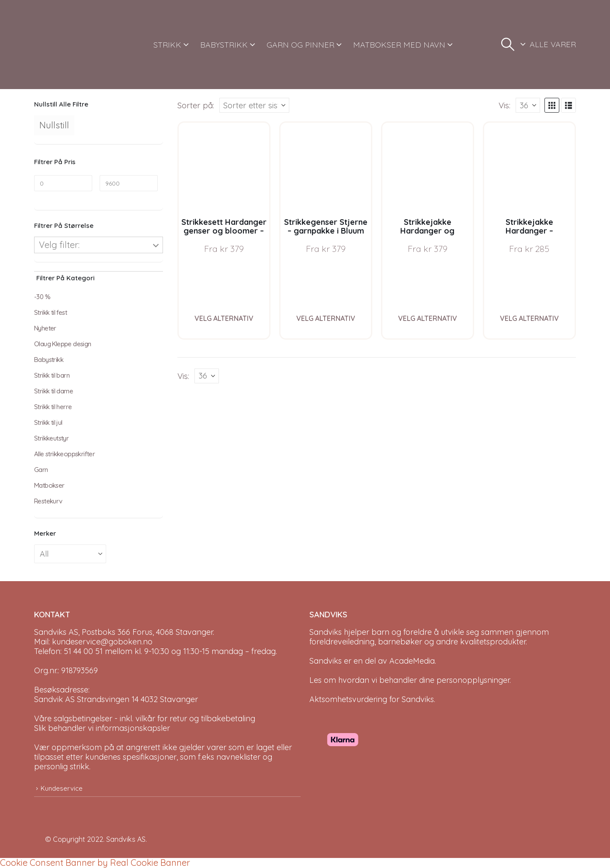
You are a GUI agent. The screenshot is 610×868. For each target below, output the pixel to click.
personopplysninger (473, 680)
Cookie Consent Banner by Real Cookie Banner (95, 863)
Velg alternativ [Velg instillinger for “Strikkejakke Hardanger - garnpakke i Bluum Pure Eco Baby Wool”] (529, 318)
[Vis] (528, 105)
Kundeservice (62, 788)
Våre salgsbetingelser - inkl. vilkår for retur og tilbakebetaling (145, 718)
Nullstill (54, 125)
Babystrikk (49, 360)
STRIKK (167, 45)
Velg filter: (59, 245)
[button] (508, 45)
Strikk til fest (50, 312)
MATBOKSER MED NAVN (399, 45)
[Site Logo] (67, 45)
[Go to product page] (224, 168)
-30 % (42, 297)
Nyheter (45, 328)
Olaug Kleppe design (63, 344)
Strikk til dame (54, 391)
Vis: (504, 105)
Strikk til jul (48, 422)
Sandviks (326, 632)
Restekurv (48, 501)
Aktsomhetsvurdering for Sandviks (372, 699)
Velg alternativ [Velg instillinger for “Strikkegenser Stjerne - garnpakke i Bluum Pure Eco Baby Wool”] (326, 318)
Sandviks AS (126, 839)
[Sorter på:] (254, 105)
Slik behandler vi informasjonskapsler (102, 728)
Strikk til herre (53, 407)
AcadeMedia (412, 661)
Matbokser (49, 485)
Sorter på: (196, 105)
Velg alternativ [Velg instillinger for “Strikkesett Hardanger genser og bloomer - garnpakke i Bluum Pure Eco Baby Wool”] (224, 318)
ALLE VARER (553, 44)
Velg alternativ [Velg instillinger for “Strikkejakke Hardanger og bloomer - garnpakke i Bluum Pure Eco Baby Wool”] (428, 318)
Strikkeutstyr (51, 438)
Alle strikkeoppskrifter (64, 454)
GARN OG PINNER (300, 45)
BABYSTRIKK (224, 45)
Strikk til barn (52, 375)
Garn (41, 470)
